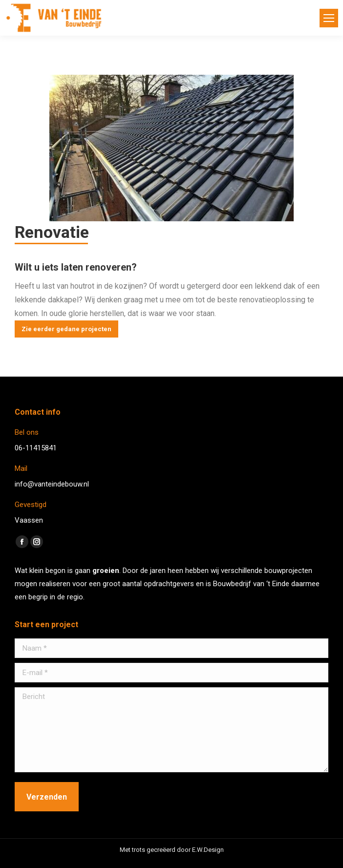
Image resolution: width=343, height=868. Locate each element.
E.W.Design (208, 850)
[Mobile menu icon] (329, 18)
